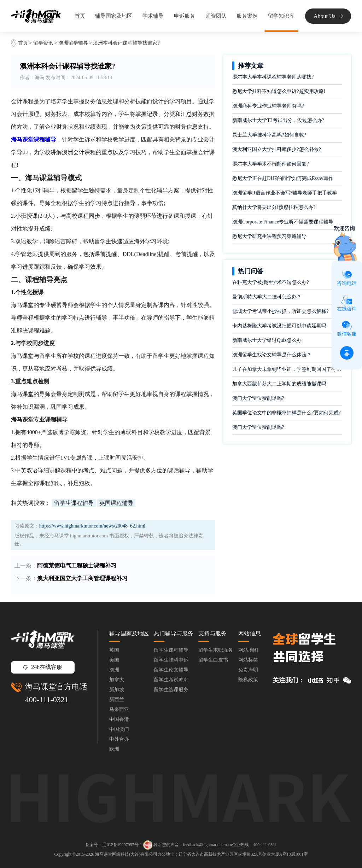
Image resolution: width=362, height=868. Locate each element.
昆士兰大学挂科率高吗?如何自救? (269, 135)
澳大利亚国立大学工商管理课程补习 (82, 578)
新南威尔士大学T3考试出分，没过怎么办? (278, 120)
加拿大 (117, 680)
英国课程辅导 (116, 503)
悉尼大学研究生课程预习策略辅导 (269, 236)
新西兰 (117, 700)
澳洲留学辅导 (73, 43)
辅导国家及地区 (114, 16)
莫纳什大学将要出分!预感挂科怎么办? (274, 207)
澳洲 (114, 670)
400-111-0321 (47, 700)
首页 (80, 16)
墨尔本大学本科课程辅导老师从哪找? (273, 77)
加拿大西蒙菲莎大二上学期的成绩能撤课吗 (279, 384)
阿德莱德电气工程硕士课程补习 (77, 566)
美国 (114, 660)
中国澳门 (119, 729)
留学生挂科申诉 (171, 660)
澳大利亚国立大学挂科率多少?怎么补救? (276, 149)
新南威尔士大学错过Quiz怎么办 (267, 340)
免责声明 (248, 670)
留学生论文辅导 (171, 670)
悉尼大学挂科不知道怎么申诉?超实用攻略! (279, 91)
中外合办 (119, 739)
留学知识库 (281, 16)
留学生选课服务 (171, 690)
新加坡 (117, 690)
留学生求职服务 (216, 650)
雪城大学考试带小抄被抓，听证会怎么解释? (280, 311)
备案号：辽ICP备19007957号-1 (114, 844)
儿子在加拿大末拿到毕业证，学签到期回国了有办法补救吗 (287, 369)
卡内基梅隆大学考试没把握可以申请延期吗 (279, 326)
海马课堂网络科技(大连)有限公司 (126, 854)
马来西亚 (119, 709)
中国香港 (119, 719)
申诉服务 (185, 16)
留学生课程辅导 (74, 503)
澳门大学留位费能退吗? (258, 398)
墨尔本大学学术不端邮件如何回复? (270, 164)
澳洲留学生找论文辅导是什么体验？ (272, 355)
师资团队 (216, 16)
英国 (114, 650)
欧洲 (114, 749)
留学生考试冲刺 (171, 680)
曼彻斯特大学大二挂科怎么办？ (267, 297)
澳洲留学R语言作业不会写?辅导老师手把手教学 (285, 193)
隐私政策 (248, 680)
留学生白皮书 (213, 660)
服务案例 (247, 16)
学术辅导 (153, 16)
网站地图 (248, 650)
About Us (328, 16)
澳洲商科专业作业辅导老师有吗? (268, 106)
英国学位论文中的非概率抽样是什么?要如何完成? (286, 413)
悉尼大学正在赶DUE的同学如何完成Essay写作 (283, 178)
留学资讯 (43, 43)
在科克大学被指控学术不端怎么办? (270, 282)
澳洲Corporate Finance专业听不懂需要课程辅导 (283, 222)
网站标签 (248, 660)
